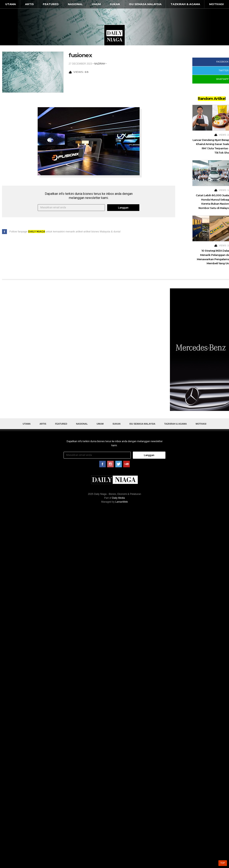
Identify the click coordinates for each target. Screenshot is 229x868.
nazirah (100, 64)
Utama (11, 4)
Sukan (115, 4)
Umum (96, 4)
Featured (51, 4)
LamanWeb (122, 502)
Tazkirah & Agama (185, 4)
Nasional (75, 4)
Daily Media (118, 498)
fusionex (80, 55)
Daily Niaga (114, 35)
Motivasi (216, 4)
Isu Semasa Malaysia (145, 4)
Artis (29, 4)
